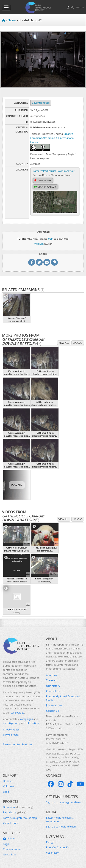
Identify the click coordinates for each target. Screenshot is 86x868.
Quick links (10, 854)
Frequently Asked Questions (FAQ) (63, 698)
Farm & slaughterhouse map (20, 818)
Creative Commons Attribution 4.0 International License (52, 138)
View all (64, 343)
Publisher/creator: (41, 127)
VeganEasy (52, 853)
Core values (53, 691)
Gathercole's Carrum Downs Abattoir (54, 171)
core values (17, 713)
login (51, 239)
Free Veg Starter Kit (58, 847)
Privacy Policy (11, 729)
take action (32, 723)
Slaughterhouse (41, 103)
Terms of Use (11, 735)
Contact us (52, 711)
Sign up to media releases (61, 826)
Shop (6, 792)
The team (52, 680)
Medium (39, 244)
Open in (43, 180)
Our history (53, 686)
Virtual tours (11, 823)
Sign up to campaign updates (63, 802)
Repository (15, 812)
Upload (78, 343)
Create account (12, 849)
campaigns (26, 719)
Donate (7, 781)
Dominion (18, 807)
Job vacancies (54, 705)
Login (6, 844)
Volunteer (9, 786)
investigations (11, 723)
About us (51, 675)
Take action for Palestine (18, 744)
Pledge (50, 842)
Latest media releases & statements (60, 819)
